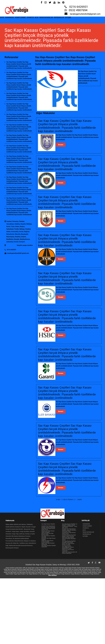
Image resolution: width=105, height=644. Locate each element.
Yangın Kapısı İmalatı (19, 574)
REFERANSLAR (75, 19)
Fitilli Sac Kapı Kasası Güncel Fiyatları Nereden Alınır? (69, 539)
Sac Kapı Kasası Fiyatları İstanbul (48, 536)
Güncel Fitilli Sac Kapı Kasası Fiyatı (47, 534)
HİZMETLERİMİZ (27, 19)
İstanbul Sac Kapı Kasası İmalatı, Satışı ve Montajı (48, 527)
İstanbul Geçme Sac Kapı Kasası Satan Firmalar (69, 536)
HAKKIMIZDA (13, 19)
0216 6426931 (79, 7)
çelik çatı (25, 568)
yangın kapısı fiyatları (28, 569)
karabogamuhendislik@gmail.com (85, 14)
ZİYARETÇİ (39, 19)
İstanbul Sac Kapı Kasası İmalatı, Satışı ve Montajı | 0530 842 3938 (69, 530)
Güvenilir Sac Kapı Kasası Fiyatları (48, 539)
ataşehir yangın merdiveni (29, 245)
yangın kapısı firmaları (71, 568)
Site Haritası (52, 575)
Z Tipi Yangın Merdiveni (31, 574)
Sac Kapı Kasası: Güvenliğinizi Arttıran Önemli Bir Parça (68, 547)
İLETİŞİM (87, 19)
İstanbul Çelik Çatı (69, 569)
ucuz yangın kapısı (39, 569)
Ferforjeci (47, 568)
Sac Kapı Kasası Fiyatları (48, 524)
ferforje (47, 569)
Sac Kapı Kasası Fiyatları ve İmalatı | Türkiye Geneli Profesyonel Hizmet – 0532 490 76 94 (70, 526)
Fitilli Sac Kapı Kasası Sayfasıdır (68, 550)
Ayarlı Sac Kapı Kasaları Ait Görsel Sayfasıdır (70, 553)
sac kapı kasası (55, 568)
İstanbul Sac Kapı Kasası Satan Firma (48, 529)
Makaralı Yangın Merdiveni (61, 572)
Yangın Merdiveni (56, 574)
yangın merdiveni (10, 568)
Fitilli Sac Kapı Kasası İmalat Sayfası (47, 541)
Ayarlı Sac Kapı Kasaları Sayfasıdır (48, 544)
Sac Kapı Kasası (91, 571)
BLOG (48, 19)
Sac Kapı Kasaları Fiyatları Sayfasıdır (49, 546)
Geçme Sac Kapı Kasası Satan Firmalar (48, 532)
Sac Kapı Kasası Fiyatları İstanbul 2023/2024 (69, 542)
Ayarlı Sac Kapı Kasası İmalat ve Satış (68, 544)
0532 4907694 (78, 10)
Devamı (61, 145)
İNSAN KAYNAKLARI (60, 19)
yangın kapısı (19, 568)
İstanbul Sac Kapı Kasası (11, 571)
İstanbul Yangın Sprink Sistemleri (86, 568)
